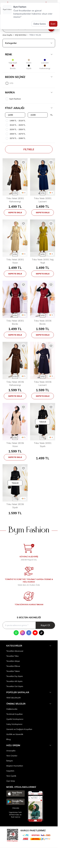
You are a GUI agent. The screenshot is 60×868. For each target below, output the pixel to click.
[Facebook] (29, 633)
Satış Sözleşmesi (14, 724)
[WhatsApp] (16, 633)
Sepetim (10, 771)
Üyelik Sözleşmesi (15, 719)
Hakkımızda (12, 709)
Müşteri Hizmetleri (15, 766)
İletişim (10, 761)
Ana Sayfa (7, 35)
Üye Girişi (11, 781)
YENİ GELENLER (13, 698)
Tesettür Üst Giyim (15, 686)
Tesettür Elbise (13, 666)
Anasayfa (11, 751)
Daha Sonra (40, 24)
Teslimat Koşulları (14, 714)
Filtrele (29, 149)
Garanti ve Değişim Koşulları (19, 729)
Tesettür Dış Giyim (15, 676)
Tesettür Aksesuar (15, 651)
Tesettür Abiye (13, 661)
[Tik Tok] (41, 633)
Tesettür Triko (13, 656)
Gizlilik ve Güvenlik (15, 734)
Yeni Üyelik (11, 776)
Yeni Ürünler (12, 756)
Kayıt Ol (45, 625)
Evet (53, 24)
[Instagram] (22, 633)
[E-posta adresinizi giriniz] (29, 625)
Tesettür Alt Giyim (14, 681)
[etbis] (13, 835)
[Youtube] (35, 633)
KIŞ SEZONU (21, 35)
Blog (8, 739)
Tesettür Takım (13, 671)
